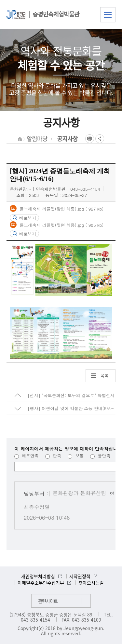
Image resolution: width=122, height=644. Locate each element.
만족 (53, 456)
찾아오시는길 (91, 583)
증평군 (16, 15)
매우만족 (27, 456)
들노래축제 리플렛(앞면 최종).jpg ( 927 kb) (61, 209)
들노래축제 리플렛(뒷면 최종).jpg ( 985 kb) (61, 225)
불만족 (100, 456)
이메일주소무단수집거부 (41, 583)
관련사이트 (48, 601)
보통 (76, 456)
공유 (100, 139)
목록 (104, 376)
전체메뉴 (108, 15)
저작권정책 (80, 576)
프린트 (90, 139)
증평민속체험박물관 (56, 14)
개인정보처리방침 (38, 576)
